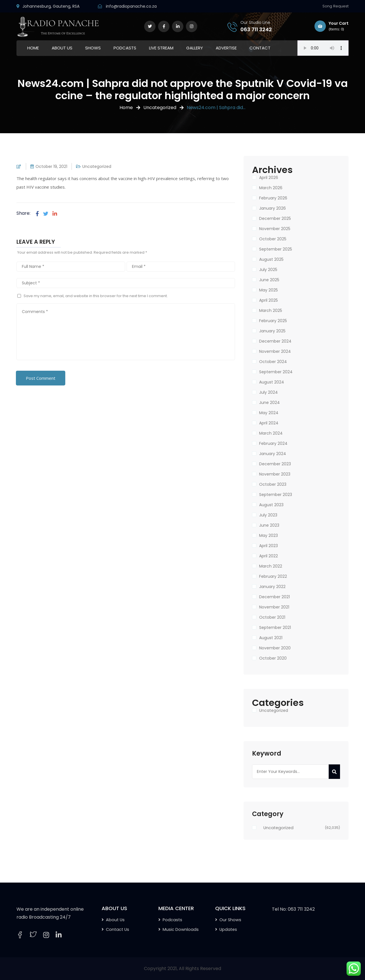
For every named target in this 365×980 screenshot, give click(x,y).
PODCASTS (125, 48)
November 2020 (275, 648)
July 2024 (268, 392)
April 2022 (268, 556)
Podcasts (172, 920)
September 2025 (276, 249)
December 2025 (275, 218)
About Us (115, 920)
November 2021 (274, 607)
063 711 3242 (256, 29)
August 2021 (271, 638)
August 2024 (272, 382)
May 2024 (269, 413)
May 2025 (268, 290)
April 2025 (268, 300)
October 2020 (273, 658)
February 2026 (273, 198)
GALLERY (195, 48)
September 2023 (276, 495)
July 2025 (268, 270)
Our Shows (230, 920)
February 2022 (273, 576)
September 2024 (276, 372)
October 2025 (273, 239)
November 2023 (275, 474)
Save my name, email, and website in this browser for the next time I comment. (96, 296)
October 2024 (273, 362)
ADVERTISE (226, 48)
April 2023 (268, 546)
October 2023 (273, 484)
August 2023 (271, 505)
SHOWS (93, 48)
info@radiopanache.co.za (131, 6)
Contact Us (118, 929)
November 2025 (275, 229)
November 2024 (275, 351)
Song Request (335, 6)
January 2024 (273, 454)
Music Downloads (181, 929)
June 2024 (269, 403)
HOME (33, 48)
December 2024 (275, 341)
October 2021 (272, 617)
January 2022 (272, 587)
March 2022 (271, 566)
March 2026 (271, 188)
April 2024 (269, 423)
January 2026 (272, 208)
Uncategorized (160, 108)
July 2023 (268, 515)
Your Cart (332, 26)
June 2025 (269, 280)
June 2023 (269, 525)
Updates (228, 929)
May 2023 (268, 535)
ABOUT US (62, 48)
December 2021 (274, 597)
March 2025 (271, 310)
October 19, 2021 (51, 166)
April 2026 (269, 178)
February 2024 (273, 443)
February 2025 (273, 321)
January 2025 (272, 331)
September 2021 (275, 627)
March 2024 (271, 433)
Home (126, 108)
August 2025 (271, 259)
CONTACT (260, 48)
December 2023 (275, 464)
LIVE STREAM (161, 48)
